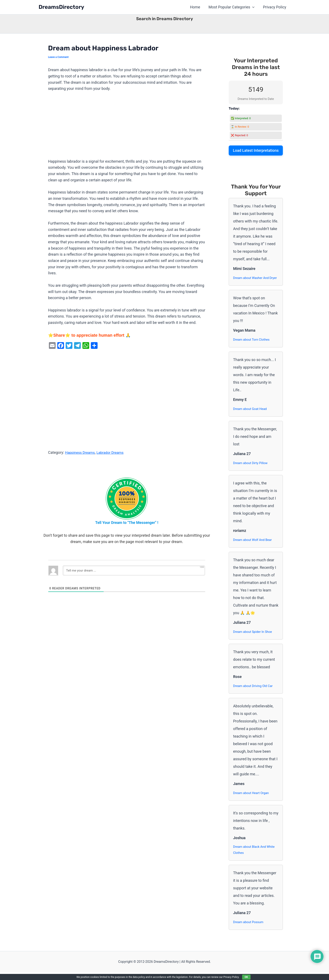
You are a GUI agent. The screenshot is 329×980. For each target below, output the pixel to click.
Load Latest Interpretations (256, 150)
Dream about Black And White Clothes (255, 857)
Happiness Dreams (81, 452)
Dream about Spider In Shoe (254, 638)
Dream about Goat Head (251, 415)
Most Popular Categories (233, 7)
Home (197, 7)
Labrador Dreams (113, 452)
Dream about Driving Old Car (254, 693)
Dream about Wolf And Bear (254, 546)
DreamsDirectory (61, 7)
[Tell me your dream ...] (134, 570)
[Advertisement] (127, 127)
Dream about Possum (249, 930)
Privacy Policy (275, 7)
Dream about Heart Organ (252, 800)
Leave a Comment (59, 57)
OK (246, 977)
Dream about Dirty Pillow (252, 470)
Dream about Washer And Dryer (252, 281)
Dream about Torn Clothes (253, 346)
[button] (254, 7)
